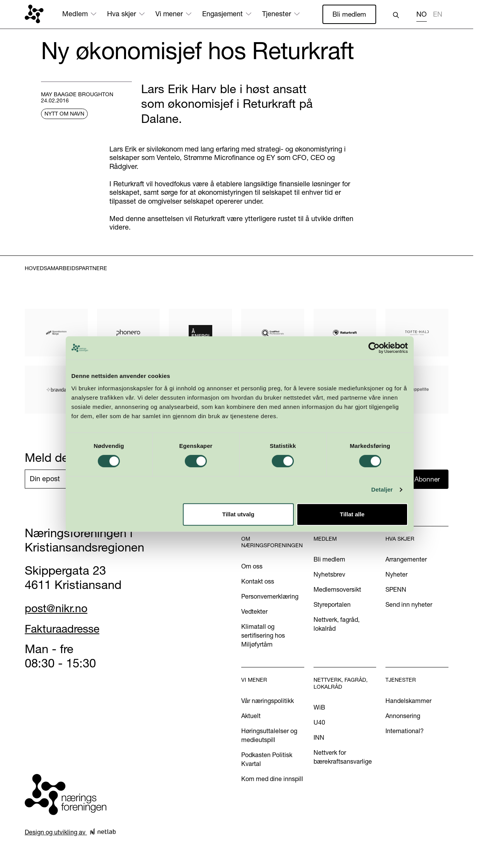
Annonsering (403, 716)
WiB (319, 708)
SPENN (396, 590)
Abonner (428, 479)
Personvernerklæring (270, 597)
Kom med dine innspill (272, 779)
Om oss (252, 567)
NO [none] (422, 14)
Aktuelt (251, 716)
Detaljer (382, 489)
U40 (319, 723)
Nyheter (396, 575)
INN (319, 738)
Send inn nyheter (409, 605)
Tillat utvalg (238, 514)
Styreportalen (332, 605)
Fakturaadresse (66, 629)
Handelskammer (408, 701)
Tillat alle (352, 514)
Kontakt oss (258, 582)
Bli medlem (349, 14)
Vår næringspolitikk (268, 701)
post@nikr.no (59, 608)
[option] (438, 15)
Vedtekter (254, 612)
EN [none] (438, 14)
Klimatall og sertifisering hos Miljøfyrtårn (263, 636)
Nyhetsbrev (329, 575)
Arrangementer (406, 560)
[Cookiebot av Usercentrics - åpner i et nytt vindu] (374, 348)
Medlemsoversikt (337, 590)
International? (405, 731)
